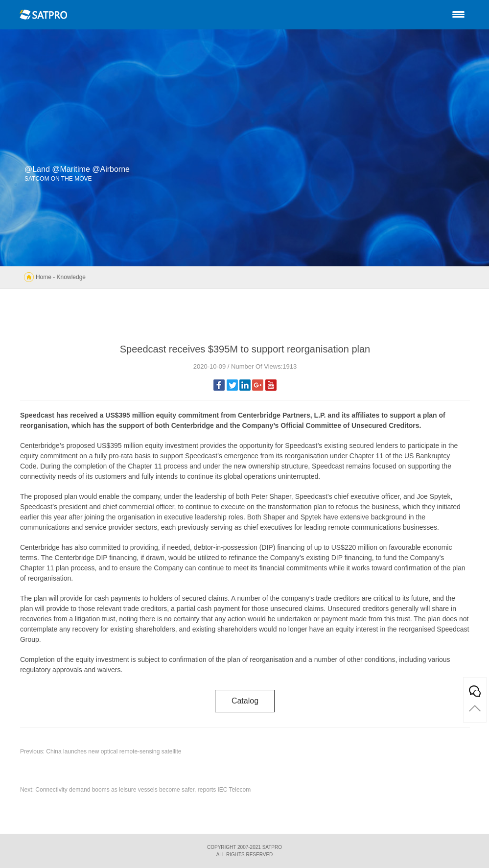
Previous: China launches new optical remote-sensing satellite (101, 751)
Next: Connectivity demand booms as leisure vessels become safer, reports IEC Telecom (135, 790)
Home (44, 277)
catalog (245, 701)
